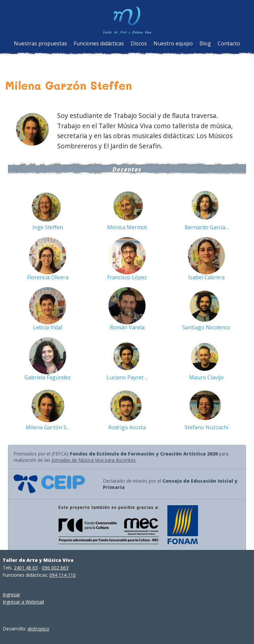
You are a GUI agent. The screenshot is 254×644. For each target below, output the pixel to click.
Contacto (229, 43)
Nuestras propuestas (41, 43)
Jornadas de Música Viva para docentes (94, 460)
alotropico (38, 629)
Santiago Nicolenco (206, 327)
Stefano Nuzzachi (206, 427)
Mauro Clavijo (206, 377)
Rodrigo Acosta (127, 427)
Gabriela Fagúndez (48, 377)
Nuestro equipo (173, 43)
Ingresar (11, 594)
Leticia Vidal (48, 327)
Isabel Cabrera (206, 277)
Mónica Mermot (127, 227)
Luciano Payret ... (127, 377)
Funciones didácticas (99, 43)
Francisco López (127, 277)
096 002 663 (55, 568)
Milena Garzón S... (48, 427)
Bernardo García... (206, 227)
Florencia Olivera (48, 277)
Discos (139, 43)
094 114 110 (63, 575)
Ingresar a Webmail (23, 602)
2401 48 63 (26, 568)
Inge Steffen (48, 227)
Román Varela (127, 327)
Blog (205, 43)
